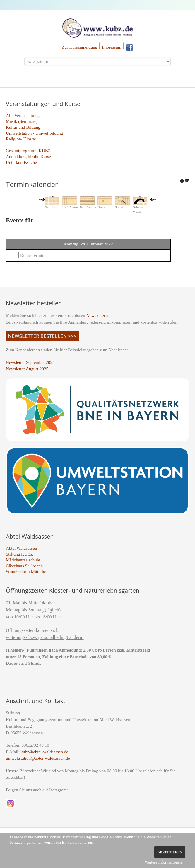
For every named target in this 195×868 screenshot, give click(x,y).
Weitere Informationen (163, 862)
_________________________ (33, 145)
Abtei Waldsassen (21, 548)
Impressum (112, 47)
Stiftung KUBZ (19, 554)
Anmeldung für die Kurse (28, 157)
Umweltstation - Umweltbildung (34, 133)
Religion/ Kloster (21, 139)
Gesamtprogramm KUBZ (28, 151)
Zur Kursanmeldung (79, 47)
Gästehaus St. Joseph (24, 566)
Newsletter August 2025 (27, 369)
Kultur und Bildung (23, 127)
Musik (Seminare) (22, 121)
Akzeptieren (170, 852)
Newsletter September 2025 (30, 362)
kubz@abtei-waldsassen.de (44, 752)
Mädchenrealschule (23, 560)
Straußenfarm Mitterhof (27, 572)
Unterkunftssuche (21, 162)
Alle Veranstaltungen (24, 116)
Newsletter (96, 315)
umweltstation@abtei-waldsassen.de (38, 758)
